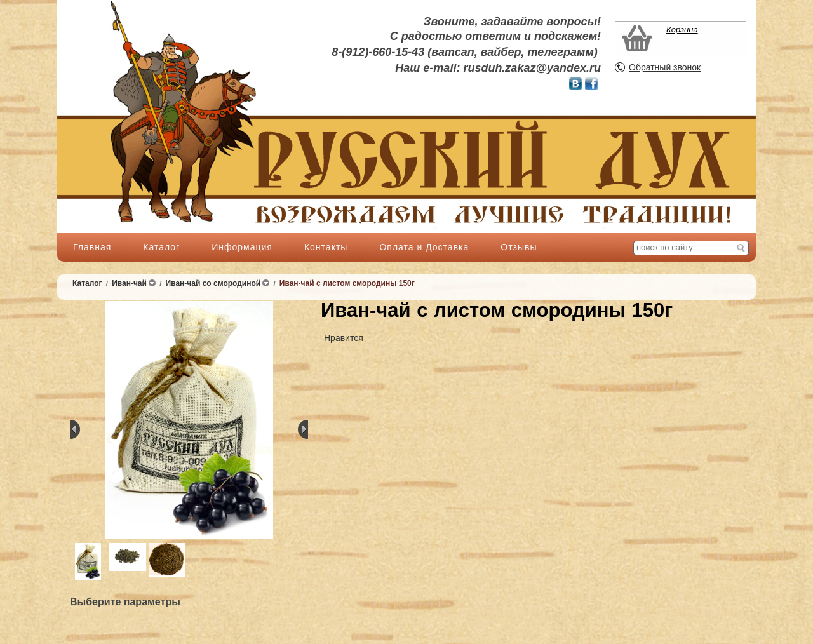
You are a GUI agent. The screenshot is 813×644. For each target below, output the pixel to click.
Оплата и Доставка (424, 247)
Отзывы (519, 247)
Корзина (682, 30)
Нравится (344, 338)
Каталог (161, 247)
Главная (92, 247)
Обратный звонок (665, 67)
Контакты (326, 247)
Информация (242, 247)
